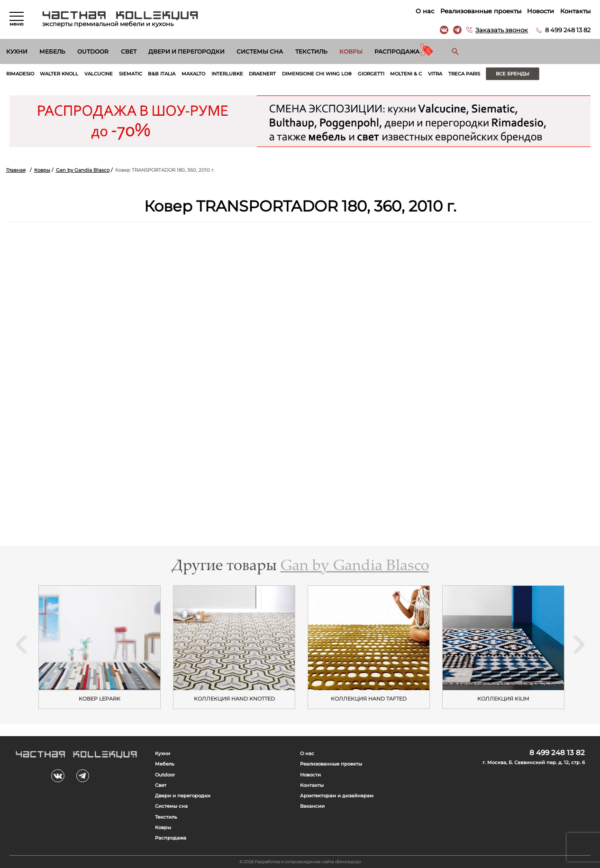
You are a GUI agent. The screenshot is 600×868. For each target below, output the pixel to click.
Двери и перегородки (186, 51)
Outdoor (93, 51)
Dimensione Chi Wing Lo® (317, 74)
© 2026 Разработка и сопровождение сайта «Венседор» (300, 862)
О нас (425, 11)
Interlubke (227, 74)
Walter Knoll (59, 74)
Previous (21, 645)
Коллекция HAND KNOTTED (234, 699)
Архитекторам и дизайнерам (337, 796)
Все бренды (513, 74)
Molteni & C (406, 74)
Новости (541, 11)
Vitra (435, 74)
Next (578, 645)
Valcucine (99, 74)
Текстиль (311, 51)
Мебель (52, 51)
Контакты (575, 11)
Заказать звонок (502, 30)
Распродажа (397, 51)
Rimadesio (20, 74)
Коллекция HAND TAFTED (369, 699)
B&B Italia (162, 74)
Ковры (351, 51)
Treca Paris (464, 74)
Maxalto (193, 74)
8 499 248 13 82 (568, 30)
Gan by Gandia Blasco (83, 170)
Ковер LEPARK (100, 699)
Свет (129, 51)
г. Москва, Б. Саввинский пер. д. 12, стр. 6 (534, 762)
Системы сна (260, 51)
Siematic (131, 74)
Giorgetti (371, 74)
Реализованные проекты (481, 11)
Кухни (17, 51)
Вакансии (312, 806)
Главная (16, 170)
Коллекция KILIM (503, 699)
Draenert (262, 74)
